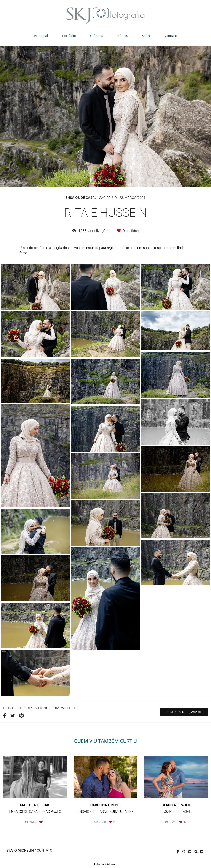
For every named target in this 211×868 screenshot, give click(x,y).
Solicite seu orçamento (184, 712)
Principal (41, 36)
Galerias (96, 36)
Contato (171, 36)
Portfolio (69, 36)
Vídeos (122, 36)
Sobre (146, 36)
